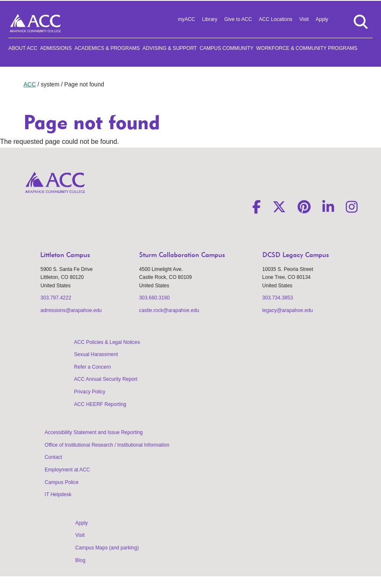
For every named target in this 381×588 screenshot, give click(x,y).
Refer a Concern (93, 367)
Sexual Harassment (96, 354)
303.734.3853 (278, 298)
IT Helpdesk (58, 494)
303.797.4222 (56, 298)
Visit (304, 19)
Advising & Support (170, 48)
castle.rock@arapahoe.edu (169, 310)
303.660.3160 (154, 298)
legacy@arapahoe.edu (288, 310)
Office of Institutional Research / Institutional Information (107, 445)
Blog (80, 560)
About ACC (23, 48)
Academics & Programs (107, 48)
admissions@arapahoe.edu (71, 310)
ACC (30, 84)
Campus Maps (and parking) (107, 548)
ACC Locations (276, 19)
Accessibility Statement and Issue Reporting (94, 432)
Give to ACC (238, 19)
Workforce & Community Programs (307, 48)
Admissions (56, 48)
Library (210, 19)
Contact (53, 457)
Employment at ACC (67, 470)
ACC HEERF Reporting (100, 404)
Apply (322, 19)
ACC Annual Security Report (106, 379)
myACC (186, 19)
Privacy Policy (90, 392)
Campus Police (62, 482)
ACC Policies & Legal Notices (107, 342)
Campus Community (227, 48)
